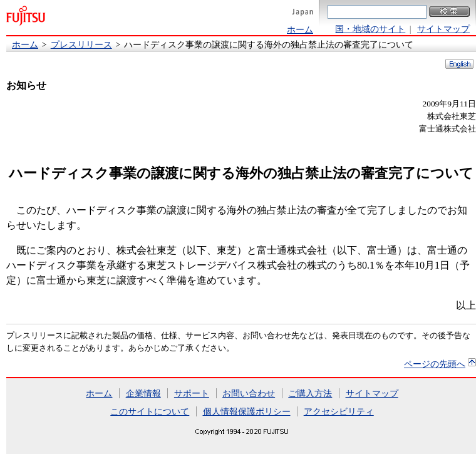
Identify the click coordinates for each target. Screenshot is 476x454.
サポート (192, 393)
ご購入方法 (310, 393)
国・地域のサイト (370, 29)
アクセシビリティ (339, 411)
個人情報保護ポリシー (247, 411)
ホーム (300, 29)
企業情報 (143, 393)
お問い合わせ (249, 393)
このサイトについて (150, 411)
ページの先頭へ (435, 364)
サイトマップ (443, 29)
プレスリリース (81, 44)
